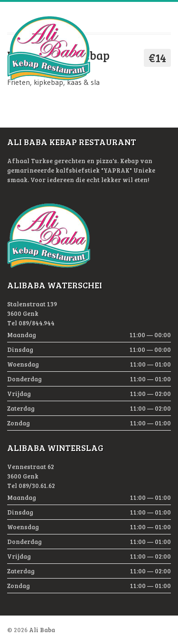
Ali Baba (42, 630)
